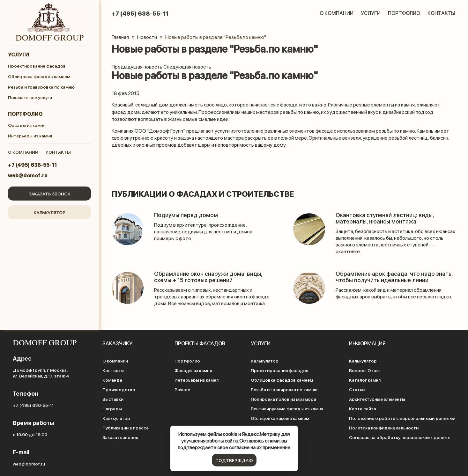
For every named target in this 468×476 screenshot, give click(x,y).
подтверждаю (234, 460)
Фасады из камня (27, 125)
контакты (58, 152)
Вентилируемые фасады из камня (287, 408)
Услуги (19, 54)
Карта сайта (363, 408)
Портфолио (25, 114)
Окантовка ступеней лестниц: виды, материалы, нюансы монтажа (385, 218)
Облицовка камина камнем (280, 418)
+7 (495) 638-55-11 (32, 165)
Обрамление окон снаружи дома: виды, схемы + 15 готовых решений (208, 277)
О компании (337, 13)
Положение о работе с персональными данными (402, 418)
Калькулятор (49, 212)
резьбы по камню (395, 131)
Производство (119, 389)
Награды (112, 408)
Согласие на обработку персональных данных (399, 437)
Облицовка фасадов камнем (39, 76)
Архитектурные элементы (377, 399)
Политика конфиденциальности (384, 428)
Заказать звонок (50, 194)
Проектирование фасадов (37, 66)
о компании (23, 152)
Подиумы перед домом (186, 215)
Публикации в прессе (126, 428)
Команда (112, 380)
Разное (182, 389)
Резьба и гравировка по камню (41, 87)
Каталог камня (365, 380)
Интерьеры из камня (30, 135)
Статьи (357, 389)
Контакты (441, 13)
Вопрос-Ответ (365, 370)
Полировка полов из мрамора (283, 399)
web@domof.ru (28, 175)
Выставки (113, 399)
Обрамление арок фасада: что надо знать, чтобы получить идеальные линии (394, 277)
